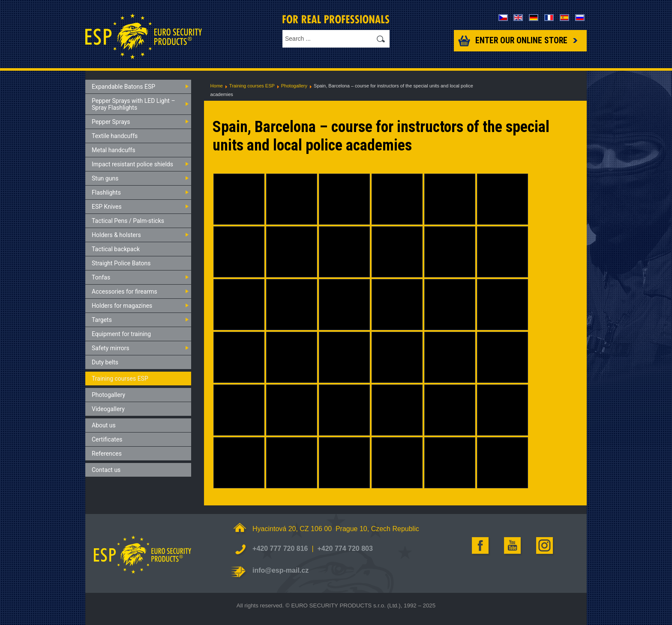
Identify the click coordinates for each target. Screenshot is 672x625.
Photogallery (294, 86)
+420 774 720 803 (345, 548)
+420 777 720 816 (280, 548)
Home (217, 86)
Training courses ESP (252, 86)
